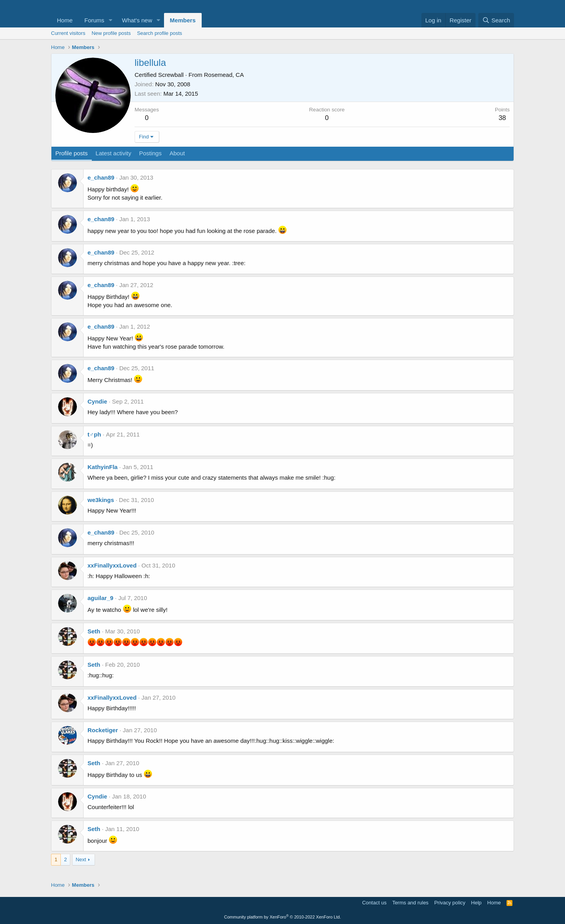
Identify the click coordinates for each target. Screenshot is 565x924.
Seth (94, 631)
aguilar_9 (100, 598)
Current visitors (68, 33)
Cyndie (97, 401)
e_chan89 (101, 177)
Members (183, 20)
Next (81, 859)
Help (477, 903)
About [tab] (177, 153)
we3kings (101, 500)
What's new (137, 20)
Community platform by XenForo (282, 917)
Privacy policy (450, 903)
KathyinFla (103, 467)
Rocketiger (103, 730)
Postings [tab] (150, 153)
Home (65, 20)
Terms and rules (410, 903)
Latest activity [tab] (114, 153)
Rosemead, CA (224, 75)
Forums (94, 20)
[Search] (496, 20)
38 (502, 118)
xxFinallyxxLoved (112, 565)
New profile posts (111, 33)
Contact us (374, 903)
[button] (111, 20)
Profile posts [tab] (72, 153)
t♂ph (94, 434)
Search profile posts (159, 33)
